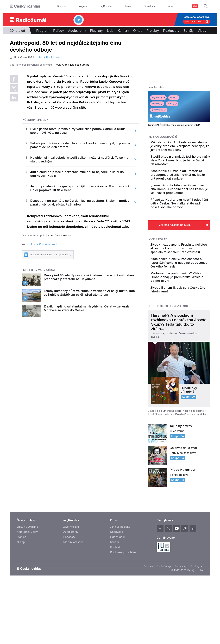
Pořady (59, 31)
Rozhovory (171, 31)
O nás (138, 31)
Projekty (153, 31)
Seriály (189, 31)
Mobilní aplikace (74, 592)
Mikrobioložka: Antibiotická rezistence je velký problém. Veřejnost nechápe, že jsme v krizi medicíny (188, 150)
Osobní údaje (164, 616)
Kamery (123, 31)
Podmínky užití (183, 616)
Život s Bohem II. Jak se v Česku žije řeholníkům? (188, 335)
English (199, 616)
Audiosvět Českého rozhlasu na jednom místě (174, 125)
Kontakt (115, 597)
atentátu (52, 294)
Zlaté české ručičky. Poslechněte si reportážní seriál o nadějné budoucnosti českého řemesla (188, 300)
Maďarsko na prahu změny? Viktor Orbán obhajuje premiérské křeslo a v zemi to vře (190, 320)
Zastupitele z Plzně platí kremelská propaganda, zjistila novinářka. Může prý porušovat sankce (190, 188)
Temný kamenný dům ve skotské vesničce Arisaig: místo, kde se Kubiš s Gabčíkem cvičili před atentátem (89, 427)
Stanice (128, 6)
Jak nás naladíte (120, 577)
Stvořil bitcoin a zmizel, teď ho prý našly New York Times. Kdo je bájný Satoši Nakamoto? (189, 170)
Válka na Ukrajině (27, 577)
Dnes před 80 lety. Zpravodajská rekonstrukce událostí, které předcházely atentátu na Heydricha (89, 411)
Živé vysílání (159, 110)
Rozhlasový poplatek (123, 602)
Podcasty (69, 587)
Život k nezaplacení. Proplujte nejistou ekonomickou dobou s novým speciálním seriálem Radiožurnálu (186, 278)
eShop (21, 592)
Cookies (148, 616)
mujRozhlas (106, 6)
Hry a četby (158, 98)
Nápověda (117, 582)
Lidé (110, 31)
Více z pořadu (159, 266)
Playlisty (96, 31)
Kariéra (115, 592)
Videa (202, 31)
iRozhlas (61, 6)
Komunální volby (27, 582)
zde (125, 299)
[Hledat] (206, 6)
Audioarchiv (77, 31)
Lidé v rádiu (117, 587)
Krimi (174, 98)
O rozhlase (150, 6)
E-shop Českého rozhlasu (168, 356)
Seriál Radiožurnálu (51, 57)
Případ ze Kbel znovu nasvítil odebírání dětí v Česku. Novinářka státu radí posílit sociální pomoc (189, 228)
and (54, 378)
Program (83, 6)
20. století (17, 31)
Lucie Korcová (40, 378)
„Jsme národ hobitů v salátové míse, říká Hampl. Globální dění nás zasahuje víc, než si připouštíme (188, 208)
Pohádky (157, 104)
